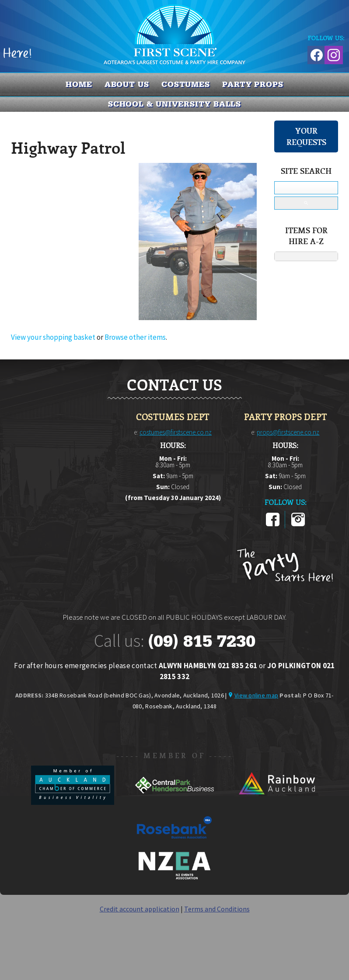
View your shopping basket (53, 337)
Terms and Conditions (217, 909)
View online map (256, 695)
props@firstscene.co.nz (288, 432)
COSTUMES (186, 84)
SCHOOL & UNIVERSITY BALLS (175, 104)
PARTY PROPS (253, 84)
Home (79, 84)
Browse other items (135, 337)
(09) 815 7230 (202, 641)
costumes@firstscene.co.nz (176, 432)
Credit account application (140, 909)
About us (127, 84)
